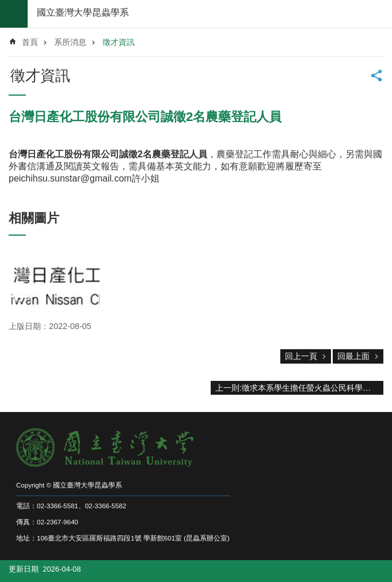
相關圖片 (34, 218)
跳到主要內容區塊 (6, 6)
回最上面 (353, 356)
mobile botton (14, 14)
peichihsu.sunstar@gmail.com (70, 178)
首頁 (30, 42)
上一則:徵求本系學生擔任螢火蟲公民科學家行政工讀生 (299, 388)
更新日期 (24, 569)
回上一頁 (301, 356)
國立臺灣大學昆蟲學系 (83, 12)
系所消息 (70, 42)
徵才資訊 (119, 42)
